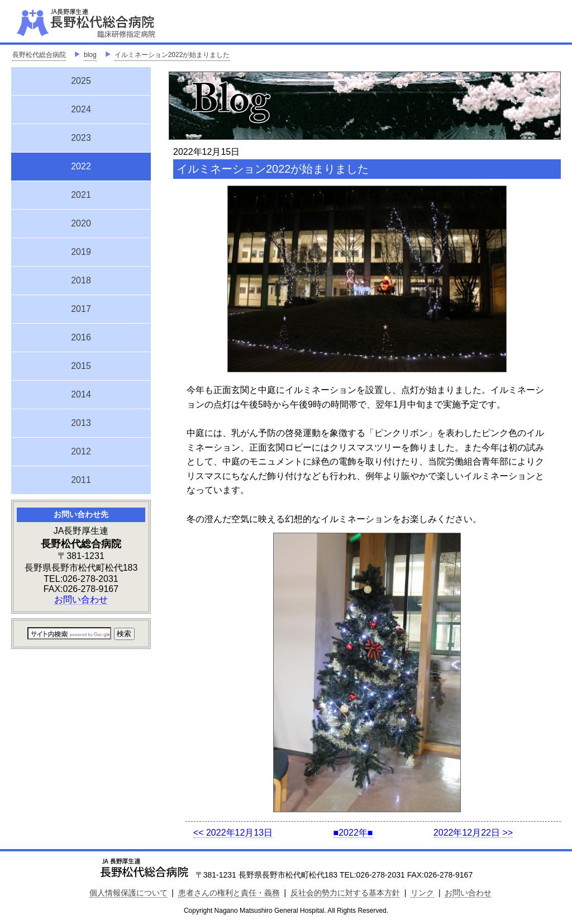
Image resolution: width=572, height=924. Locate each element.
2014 (81, 394)
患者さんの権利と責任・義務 (229, 893)
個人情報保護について (128, 893)
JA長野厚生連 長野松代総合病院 (120, 22)
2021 (81, 195)
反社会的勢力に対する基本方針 (345, 893)
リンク (422, 893)
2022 (81, 165)
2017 (81, 309)
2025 (81, 81)
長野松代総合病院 (39, 55)
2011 (81, 480)
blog (90, 55)
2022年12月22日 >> (473, 833)
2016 (81, 337)
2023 (81, 138)
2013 (81, 423)
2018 (81, 280)
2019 (81, 252)
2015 (81, 366)
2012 (81, 451)
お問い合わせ (81, 600)
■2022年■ (353, 833)
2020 (81, 223)
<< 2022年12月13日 (233, 833)
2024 (81, 109)
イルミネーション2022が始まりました (172, 55)
